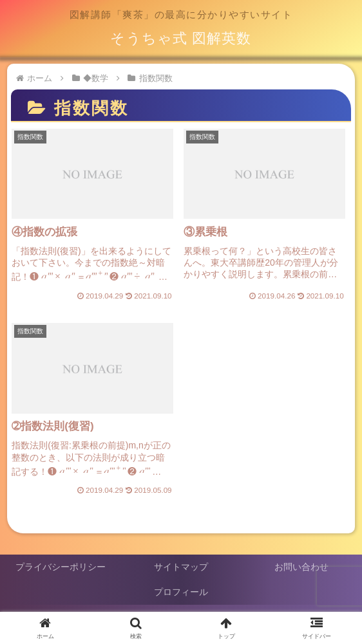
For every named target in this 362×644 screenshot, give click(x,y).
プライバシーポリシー (61, 567)
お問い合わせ (301, 567)
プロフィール (181, 592)
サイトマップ (181, 567)
